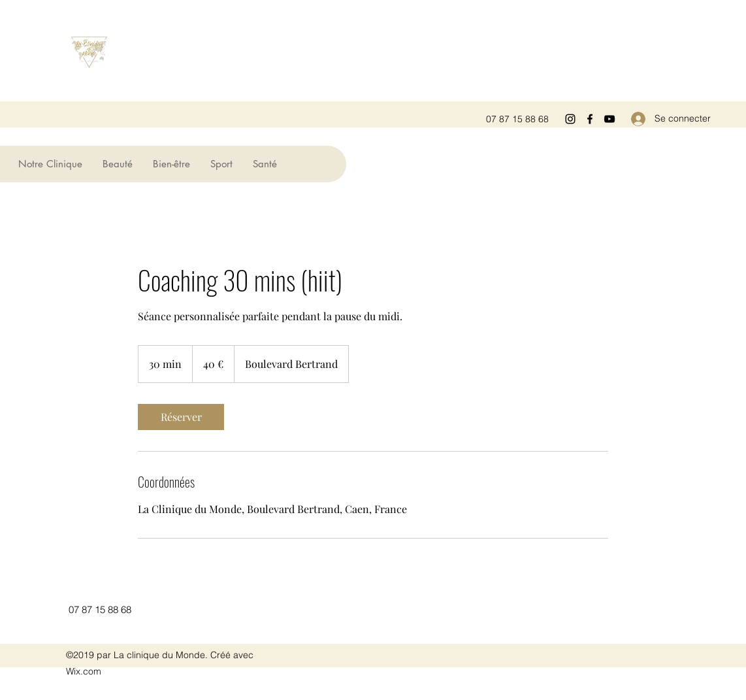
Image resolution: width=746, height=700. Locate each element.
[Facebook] (590, 119)
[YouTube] (609, 119)
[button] (117, 164)
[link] (181, 417)
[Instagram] (570, 119)
